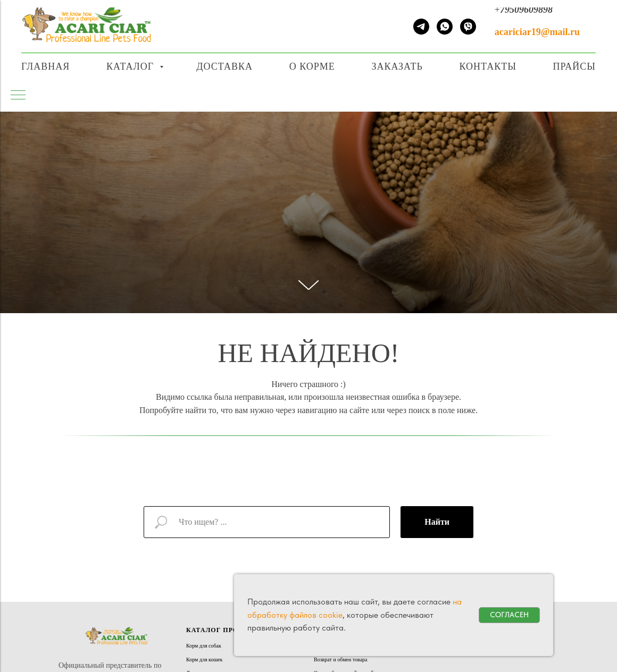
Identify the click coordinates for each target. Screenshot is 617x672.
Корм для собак (204, 646)
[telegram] (421, 27)
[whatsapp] (445, 27)
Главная (45, 66)
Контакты (487, 66)
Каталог (132, 66)
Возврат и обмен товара (341, 660)
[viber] (468, 27)
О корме (312, 66)
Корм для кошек (204, 660)
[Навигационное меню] (601, 4)
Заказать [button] (397, 66)
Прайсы (574, 66)
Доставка (224, 66)
